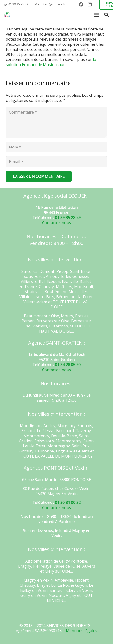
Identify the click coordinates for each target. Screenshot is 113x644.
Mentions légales (82, 631)
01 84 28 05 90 (68, 365)
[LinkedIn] (90, 4)
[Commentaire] (56, 122)
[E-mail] (56, 162)
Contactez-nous (56, 223)
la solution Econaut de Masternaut (51, 62)
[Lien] (7, 15)
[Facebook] (81, 4)
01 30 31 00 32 (68, 503)
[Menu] (96, 15)
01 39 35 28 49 (68, 218)
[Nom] (56, 147)
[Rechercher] (106, 15)
